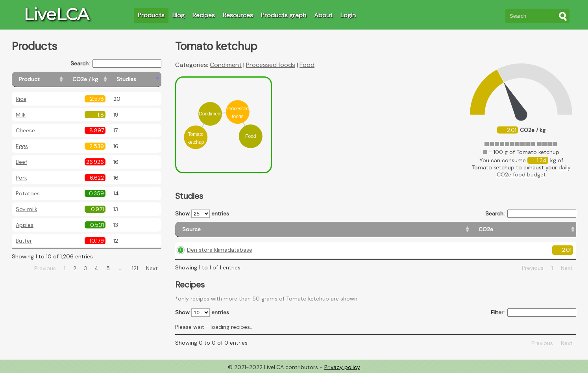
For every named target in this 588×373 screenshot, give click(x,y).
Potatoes (28, 193)
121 (135, 268)
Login (348, 15)
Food (307, 65)
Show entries (202, 214)
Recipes (204, 15)
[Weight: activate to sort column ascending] (552, 229)
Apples (25, 225)
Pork (21, 178)
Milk (21, 115)
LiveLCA (56, 14)
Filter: (533, 313)
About (323, 15)
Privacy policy (342, 367)
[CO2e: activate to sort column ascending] (320, 229)
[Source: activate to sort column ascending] (237, 229)
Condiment (226, 65)
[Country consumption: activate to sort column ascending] (473, 229)
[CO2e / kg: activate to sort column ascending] (105, 79)
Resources (238, 15)
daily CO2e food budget (534, 171)
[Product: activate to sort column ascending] (47, 79)
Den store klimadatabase (220, 250)
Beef (21, 162)
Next (152, 268)
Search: (116, 64)
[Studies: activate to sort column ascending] (144, 79)
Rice (21, 99)
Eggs (22, 146)
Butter (24, 241)
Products (151, 15)
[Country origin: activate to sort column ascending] (380, 229)
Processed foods (271, 65)
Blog (178, 15)
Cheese (25, 130)
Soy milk (27, 209)
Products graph (284, 15)
